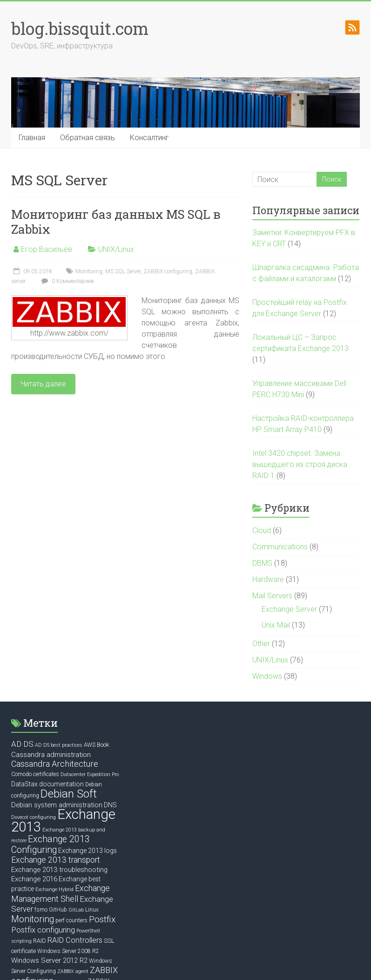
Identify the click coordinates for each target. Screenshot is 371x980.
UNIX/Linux (116, 249)
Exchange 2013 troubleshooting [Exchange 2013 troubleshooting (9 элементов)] (59, 870)
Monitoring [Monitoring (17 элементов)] (33, 919)
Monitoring (89, 271)
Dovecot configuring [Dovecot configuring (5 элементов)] (34, 817)
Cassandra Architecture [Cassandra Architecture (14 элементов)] (55, 764)
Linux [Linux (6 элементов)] (92, 910)
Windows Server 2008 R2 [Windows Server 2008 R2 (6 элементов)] (68, 951)
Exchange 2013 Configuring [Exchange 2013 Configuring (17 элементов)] (51, 845)
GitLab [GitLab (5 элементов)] (76, 910)
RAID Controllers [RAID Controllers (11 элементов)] (75, 940)
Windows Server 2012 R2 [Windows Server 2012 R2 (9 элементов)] (49, 960)
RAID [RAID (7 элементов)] (40, 941)
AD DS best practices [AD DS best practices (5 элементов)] (59, 745)
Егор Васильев (47, 249)
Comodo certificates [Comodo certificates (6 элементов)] (35, 774)
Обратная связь (88, 138)
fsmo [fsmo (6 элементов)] (41, 910)
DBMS (262, 563)
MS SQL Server (123, 271)
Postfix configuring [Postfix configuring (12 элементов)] (43, 930)
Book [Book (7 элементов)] (103, 745)
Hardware (268, 579)
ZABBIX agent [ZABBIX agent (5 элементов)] (73, 971)
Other (261, 644)
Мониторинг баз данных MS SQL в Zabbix (116, 222)
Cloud (262, 531)
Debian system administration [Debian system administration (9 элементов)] (57, 805)
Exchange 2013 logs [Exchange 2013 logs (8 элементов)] (88, 851)
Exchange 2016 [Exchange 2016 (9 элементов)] (34, 879)
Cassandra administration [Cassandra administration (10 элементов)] (51, 755)
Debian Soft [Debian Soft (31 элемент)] (69, 794)
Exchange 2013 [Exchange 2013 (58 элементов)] (63, 821)
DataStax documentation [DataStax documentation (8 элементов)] (47, 784)
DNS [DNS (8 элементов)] (110, 805)
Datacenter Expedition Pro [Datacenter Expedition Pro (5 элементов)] (90, 774)
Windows (267, 676)
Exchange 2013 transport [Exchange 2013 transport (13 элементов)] (56, 860)
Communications (280, 547)
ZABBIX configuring (168, 271)
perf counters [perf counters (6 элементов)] (71, 920)
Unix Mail (276, 625)
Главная (32, 138)
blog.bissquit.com (80, 28)
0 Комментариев (67, 281)
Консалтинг (149, 138)
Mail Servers (272, 596)
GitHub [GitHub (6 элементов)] (58, 910)
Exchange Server (289, 609)
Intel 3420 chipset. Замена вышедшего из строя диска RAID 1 (300, 464)
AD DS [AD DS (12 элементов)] (22, 744)
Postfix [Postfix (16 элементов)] (102, 919)
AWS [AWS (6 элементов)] (90, 745)
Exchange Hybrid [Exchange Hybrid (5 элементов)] (54, 889)
